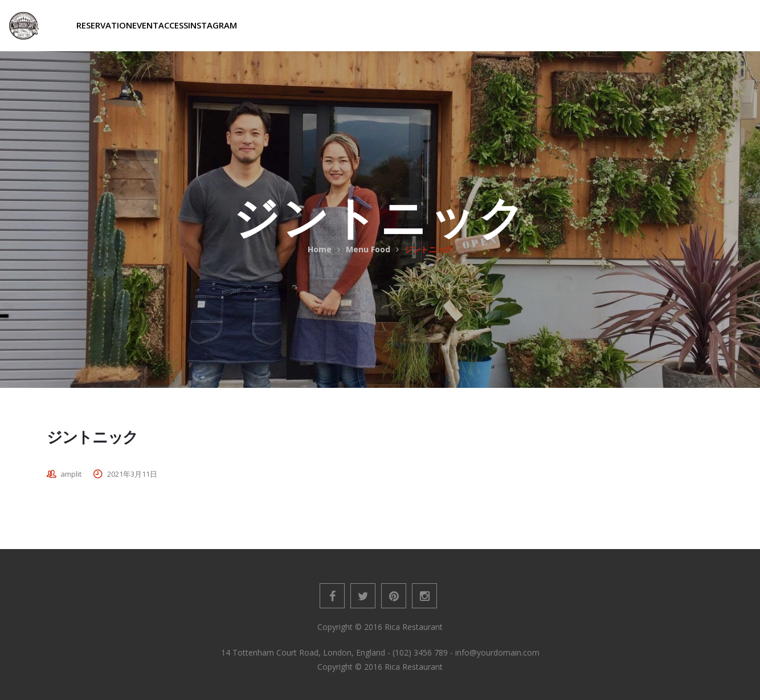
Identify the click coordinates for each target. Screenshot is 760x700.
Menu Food (368, 249)
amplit (71, 474)
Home (320, 249)
